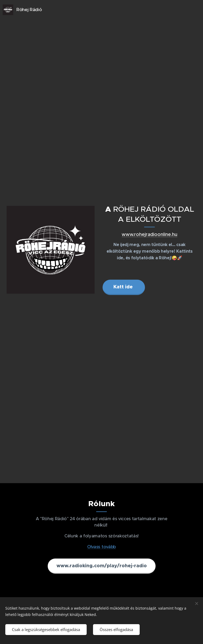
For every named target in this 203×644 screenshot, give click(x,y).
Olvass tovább (101, 547)
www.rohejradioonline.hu (149, 234)
